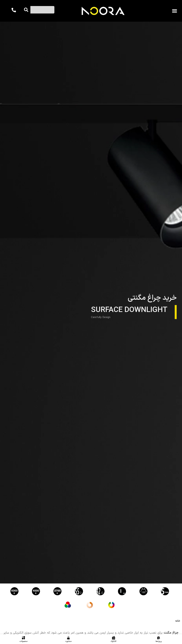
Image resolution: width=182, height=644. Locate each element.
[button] (174, 11)
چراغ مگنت (171, 633)
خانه (178, 621)
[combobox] (41, 10)
